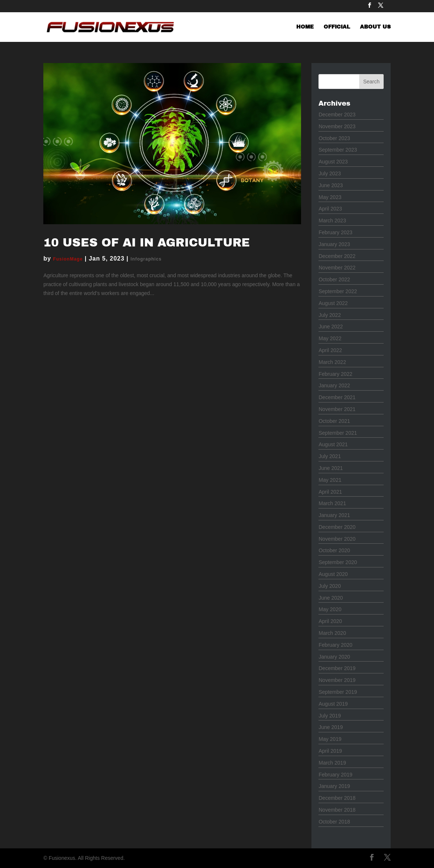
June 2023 (330, 185)
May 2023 (330, 197)
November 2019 (337, 680)
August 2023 (333, 162)
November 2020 (337, 539)
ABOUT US (375, 27)
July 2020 (330, 586)
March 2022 (332, 362)
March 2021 (332, 503)
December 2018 (337, 798)
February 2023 (335, 232)
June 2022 (330, 327)
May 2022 (330, 338)
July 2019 (330, 716)
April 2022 (330, 350)
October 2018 (334, 822)
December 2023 (337, 115)
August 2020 (333, 574)
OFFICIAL (337, 27)
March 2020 (332, 633)
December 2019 (337, 668)
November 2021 (337, 409)
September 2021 (338, 433)
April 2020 (330, 621)
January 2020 (334, 657)
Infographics (146, 259)
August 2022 (333, 303)
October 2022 (334, 279)
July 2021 (330, 456)
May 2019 (330, 739)
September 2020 (338, 562)
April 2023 (330, 209)
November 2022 (337, 268)
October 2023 (334, 138)
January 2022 (334, 385)
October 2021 (334, 421)
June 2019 (330, 727)
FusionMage (68, 259)
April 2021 (330, 492)
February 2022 (335, 374)
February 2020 (335, 645)
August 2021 (333, 444)
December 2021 (337, 397)
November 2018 (337, 810)
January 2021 (334, 515)
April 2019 (330, 751)
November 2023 (337, 126)
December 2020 (337, 527)
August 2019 (333, 704)
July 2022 (330, 315)
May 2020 (330, 609)
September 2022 (338, 291)
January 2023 (334, 244)
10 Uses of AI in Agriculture (147, 243)
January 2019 (334, 786)
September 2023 (338, 150)
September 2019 (338, 692)
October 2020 (334, 550)
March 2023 (332, 221)
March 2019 (332, 763)
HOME (305, 27)
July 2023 (330, 173)
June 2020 (330, 598)
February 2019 (335, 775)
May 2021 (330, 480)
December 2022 (337, 256)
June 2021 (330, 468)
